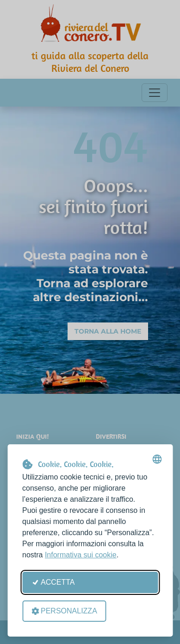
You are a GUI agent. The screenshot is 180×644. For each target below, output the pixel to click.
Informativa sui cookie (81, 555)
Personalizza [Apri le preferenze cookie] (64, 611)
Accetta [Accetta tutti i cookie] (53, 582)
